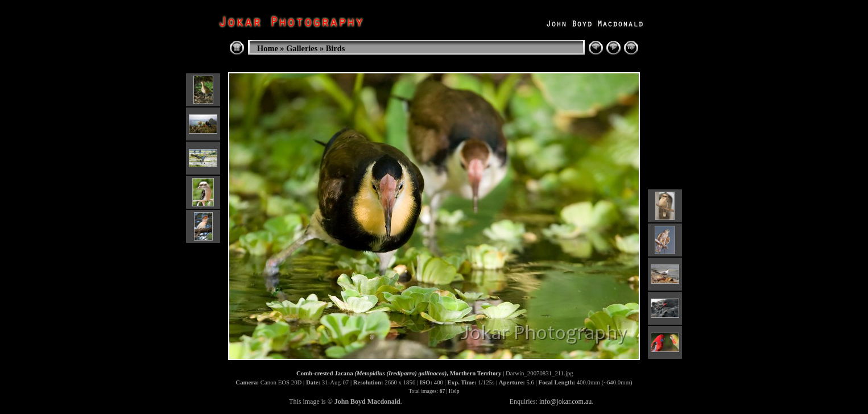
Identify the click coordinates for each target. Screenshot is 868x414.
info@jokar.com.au (565, 401)
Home (268, 48)
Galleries (302, 48)
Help (454, 391)
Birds (336, 48)
